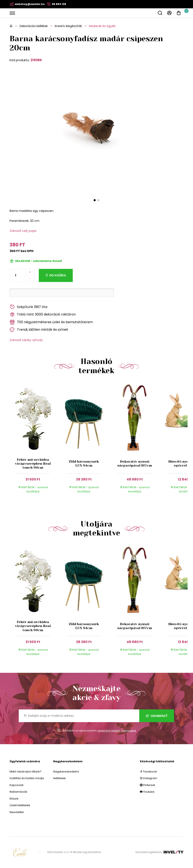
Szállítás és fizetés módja (27, 778)
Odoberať (157, 716)
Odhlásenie (129, 731)
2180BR (36, 60)
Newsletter (17, 812)
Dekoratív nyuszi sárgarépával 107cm (135, 463)
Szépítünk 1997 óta (28, 307)
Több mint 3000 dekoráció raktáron (43, 315)
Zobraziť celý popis (23, 231)
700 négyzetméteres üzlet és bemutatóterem (51, 322)
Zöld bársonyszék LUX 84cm (84, 463)
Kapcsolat (16, 785)
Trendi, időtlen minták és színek (39, 330)
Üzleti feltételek (20, 805)
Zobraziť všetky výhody (26, 340)
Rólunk (14, 799)
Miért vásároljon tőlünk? (26, 772)
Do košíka (58, 275)
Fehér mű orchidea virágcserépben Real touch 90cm (33, 464)
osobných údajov (109, 731)
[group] (35, 442)
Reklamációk (18, 792)
